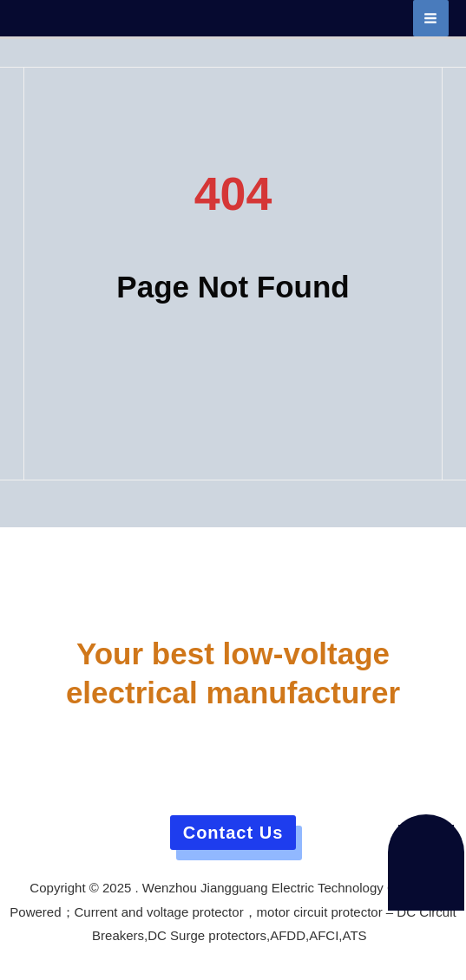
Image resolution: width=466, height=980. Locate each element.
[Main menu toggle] (431, 18)
